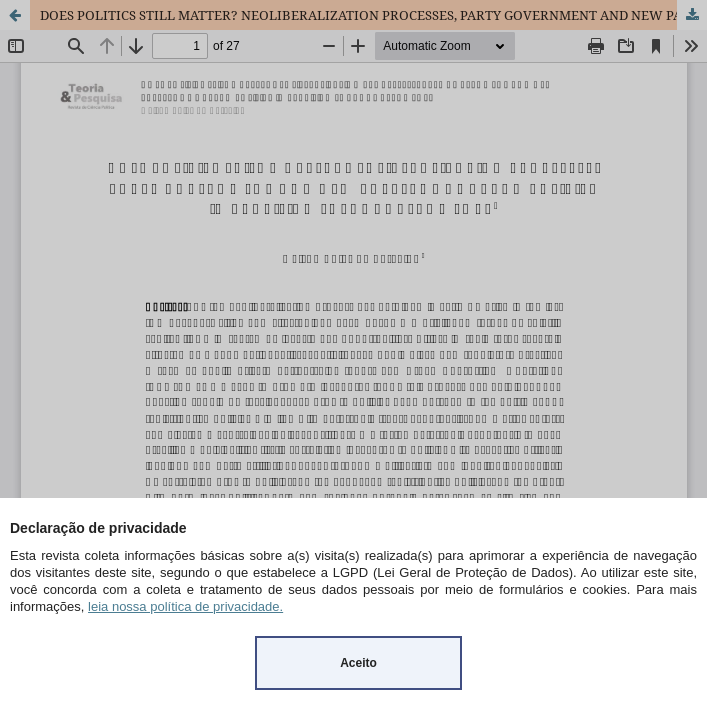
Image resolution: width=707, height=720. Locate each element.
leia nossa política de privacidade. (185, 606)
